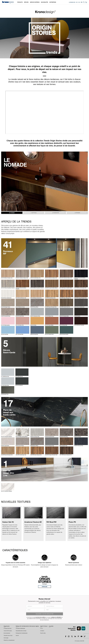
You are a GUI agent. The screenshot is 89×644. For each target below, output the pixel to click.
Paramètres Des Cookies (21, 631)
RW (51, 288)
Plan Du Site (43, 633)
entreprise (53, 2)
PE (35, 316)
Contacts (42, 631)
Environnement (7, 633)
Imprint (17, 636)
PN (6, 307)
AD (80, 278)
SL (5, 446)
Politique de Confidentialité (22, 633)
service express (35, 2)
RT (35, 437)
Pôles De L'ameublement (9, 640)
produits (20, 2)
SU (49, 316)
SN (6, 298)
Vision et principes (8, 631)
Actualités (51, 626)
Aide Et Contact (44, 626)
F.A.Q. (42, 628)
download (45, 587)
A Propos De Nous (8, 628)
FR (82, 2)
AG (5, 385)
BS (77, 316)
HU (7, 278)
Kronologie (6, 638)
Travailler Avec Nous (8, 636)
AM (5, 376)
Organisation (7, 626)
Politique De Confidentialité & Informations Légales (27, 626)
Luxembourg (72, 2)
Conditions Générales (20, 628)
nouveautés (44, 2)
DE (79, 2)
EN (77, 2)
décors (26, 2)
